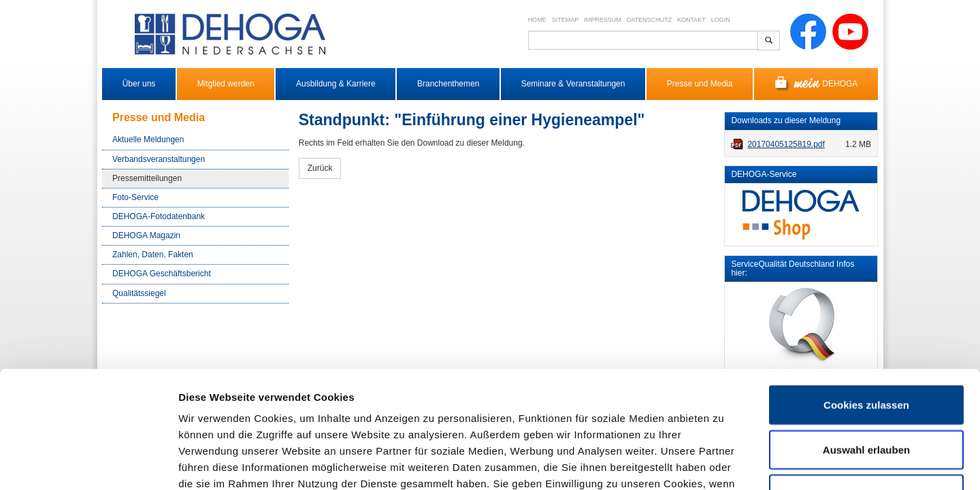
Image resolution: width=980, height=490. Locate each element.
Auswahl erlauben (866, 340)
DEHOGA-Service (764, 174)
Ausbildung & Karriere (336, 84)
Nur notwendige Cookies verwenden (866, 392)
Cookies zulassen (866, 295)
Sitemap (566, 20)
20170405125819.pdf (786, 144)
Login (721, 20)
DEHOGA (816, 84)
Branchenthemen (448, 84)
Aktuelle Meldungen (148, 140)
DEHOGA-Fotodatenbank (159, 216)
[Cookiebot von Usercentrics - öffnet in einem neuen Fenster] (88, 463)
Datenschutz (649, 20)
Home (537, 20)
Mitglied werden (226, 84)
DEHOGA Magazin (146, 235)
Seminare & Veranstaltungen (573, 84)
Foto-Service (135, 197)
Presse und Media (700, 84)
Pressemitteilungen (147, 178)
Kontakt (691, 20)
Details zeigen (724, 463)
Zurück (320, 168)
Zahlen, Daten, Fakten (153, 255)
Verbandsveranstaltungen (159, 159)
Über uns (139, 84)
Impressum (603, 20)
